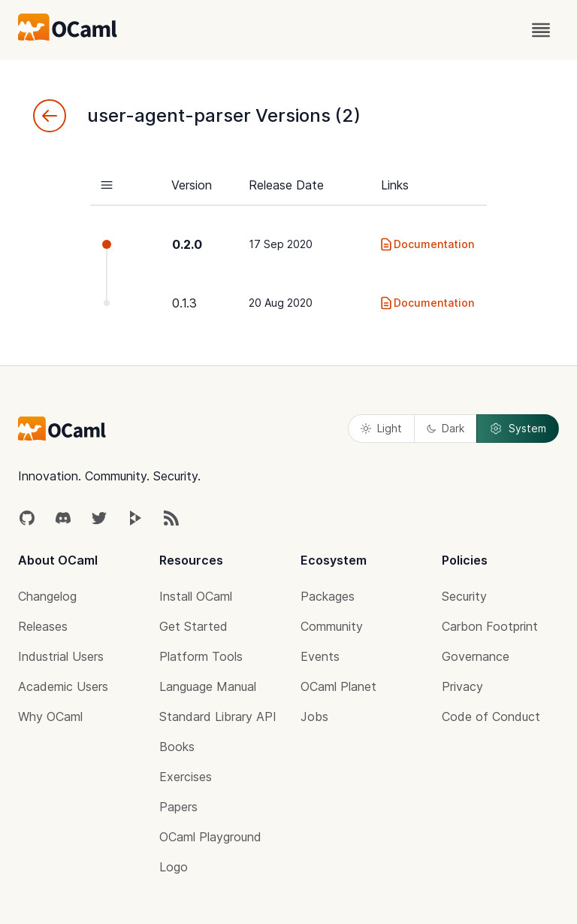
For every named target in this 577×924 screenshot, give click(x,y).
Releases (43, 626)
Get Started (193, 626)
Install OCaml (196, 596)
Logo (174, 867)
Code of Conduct (491, 716)
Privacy (462, 686)
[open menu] (541, 30)
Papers (178, 807)
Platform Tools (201, 656)
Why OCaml (50, 716)
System (518, 429)
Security (464, 596)
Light (381, 428)
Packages (328, 596)
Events (320, 656)
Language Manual (208, 686)
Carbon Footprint (490, 626)
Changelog (47, 596)
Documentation (426, 244)
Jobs (314, 716)
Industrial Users (61, 656)
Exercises (186, 777)
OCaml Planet (338, 686)
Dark (446, 428)
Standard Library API (218, 716)
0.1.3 (184, 303)
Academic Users (63, 686)
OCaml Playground (210, 837)
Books (177, 747)
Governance (476, 656)
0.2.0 (187, 244)
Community (332, 626)
